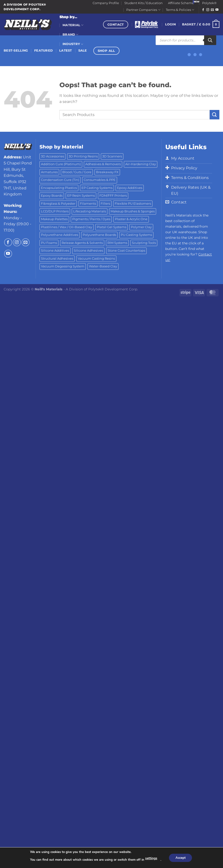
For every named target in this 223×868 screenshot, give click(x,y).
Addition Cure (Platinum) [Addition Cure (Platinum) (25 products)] (61, 164)
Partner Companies (143, 10)
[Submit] (215, 115)
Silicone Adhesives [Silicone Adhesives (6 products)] (88, 251)
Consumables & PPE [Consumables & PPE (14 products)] (100, 180)
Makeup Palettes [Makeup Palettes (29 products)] (54, 219)
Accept (180, 858)
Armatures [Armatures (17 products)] (49, 172)
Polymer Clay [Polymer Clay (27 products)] (141, 227)
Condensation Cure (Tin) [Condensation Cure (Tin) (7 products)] (60, 180)
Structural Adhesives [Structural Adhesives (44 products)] (57, 259)
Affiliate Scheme (181, 3)
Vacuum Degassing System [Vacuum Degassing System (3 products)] (63, 266)
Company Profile (106, 3)
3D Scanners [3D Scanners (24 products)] (112, 156)
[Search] (210, 40)
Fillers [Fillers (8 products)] (105, 204)
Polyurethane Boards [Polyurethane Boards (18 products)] (99, 235)
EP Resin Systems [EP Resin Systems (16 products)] (81, 196)
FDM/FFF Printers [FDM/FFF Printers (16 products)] (113, 196)
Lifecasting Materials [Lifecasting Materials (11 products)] (90, 211)
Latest (66, 50)
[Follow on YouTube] (217, 10)
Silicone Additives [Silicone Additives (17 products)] (55, 251)
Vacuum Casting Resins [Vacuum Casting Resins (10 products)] (96, 259)
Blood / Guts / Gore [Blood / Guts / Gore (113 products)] (77, 172)
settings (150, 859)
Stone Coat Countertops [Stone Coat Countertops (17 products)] (126, 251)
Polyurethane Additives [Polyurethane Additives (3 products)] (60, 235)
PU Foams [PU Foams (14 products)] (49, 243)
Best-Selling (16, 50)
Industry (73, 44)
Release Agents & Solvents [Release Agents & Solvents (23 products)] (82, 243)
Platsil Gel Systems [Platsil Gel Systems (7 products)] (111, 227)
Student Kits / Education (143, 3)
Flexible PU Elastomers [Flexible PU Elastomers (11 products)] (133, 204)
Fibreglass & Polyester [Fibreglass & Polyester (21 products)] (58, 204)
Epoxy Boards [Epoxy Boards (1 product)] (52, 196)
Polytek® (209, 3)
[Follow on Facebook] (203, 10)
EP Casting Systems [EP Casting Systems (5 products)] (97, 188)
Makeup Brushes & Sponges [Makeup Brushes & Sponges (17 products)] (133, 211)
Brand (71, 35)
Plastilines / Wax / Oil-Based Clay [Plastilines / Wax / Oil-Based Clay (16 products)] (67, 227)
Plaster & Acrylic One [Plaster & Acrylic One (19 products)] (131, 219)
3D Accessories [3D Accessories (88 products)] (52, 156)
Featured (44, 50)
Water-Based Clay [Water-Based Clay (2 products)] (103, 266)
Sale (83, 50)
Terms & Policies (180, 10)
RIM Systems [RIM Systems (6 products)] (117, 243)
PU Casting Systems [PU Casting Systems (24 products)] (136, 235)
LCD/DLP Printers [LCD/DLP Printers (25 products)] (55, 211)
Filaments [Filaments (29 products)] (88, 204)
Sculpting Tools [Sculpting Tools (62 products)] (144, 243)
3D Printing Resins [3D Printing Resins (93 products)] (83, 156)
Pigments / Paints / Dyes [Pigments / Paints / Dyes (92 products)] (91, 219)
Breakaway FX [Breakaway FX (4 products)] (107, 172)
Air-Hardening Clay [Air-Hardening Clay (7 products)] (141, 164)
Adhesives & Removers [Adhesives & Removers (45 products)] (103, 164)
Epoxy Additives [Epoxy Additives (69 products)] (130, 188)
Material (73, 25)
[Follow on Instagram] (208, 10)
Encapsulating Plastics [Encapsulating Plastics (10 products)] (59, 188)
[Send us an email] (212, 10)
